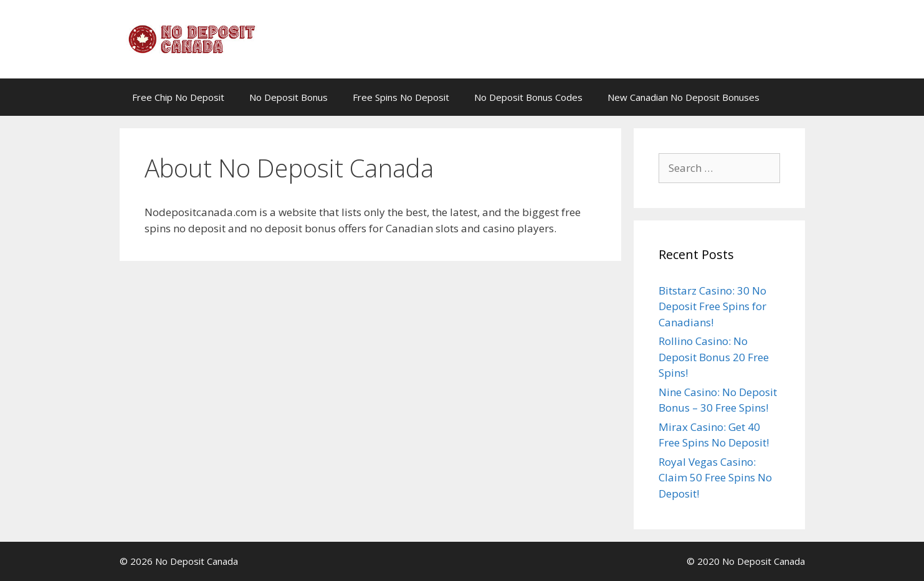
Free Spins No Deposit (401, 97)
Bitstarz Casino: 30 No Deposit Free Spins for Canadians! (712, 306)
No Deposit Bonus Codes (528, 97)
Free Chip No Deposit (178, 97)
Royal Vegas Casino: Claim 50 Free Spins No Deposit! (715, 478)
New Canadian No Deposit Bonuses (683, 97)
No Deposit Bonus (288, 97)
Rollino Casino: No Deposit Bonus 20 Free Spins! (714, 357)
